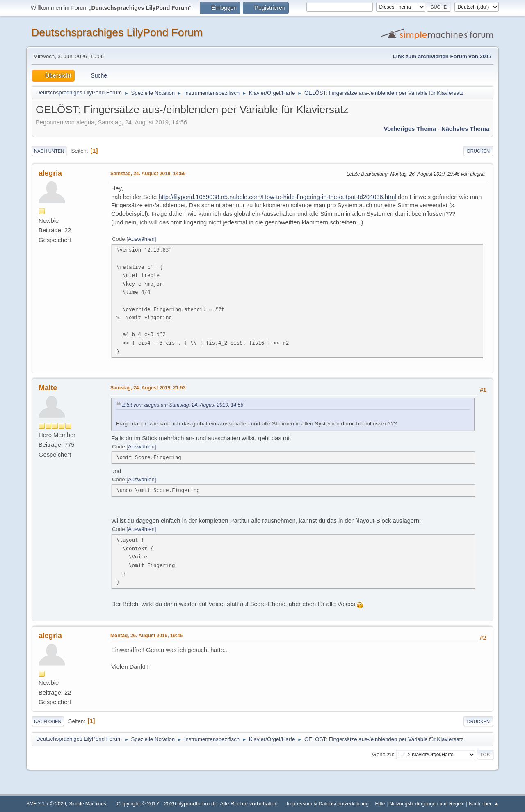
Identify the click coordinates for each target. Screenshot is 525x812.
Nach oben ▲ (484, 804)
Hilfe (380, 804)
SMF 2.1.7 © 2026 (46, 804)
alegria (50, 173)
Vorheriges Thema (410, 129)
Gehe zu (383, 754)
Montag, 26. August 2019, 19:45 (146, 636)
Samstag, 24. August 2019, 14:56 (148, 174)
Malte (48, 388)
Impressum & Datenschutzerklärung (328, 804)
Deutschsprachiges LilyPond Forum (117, 32)
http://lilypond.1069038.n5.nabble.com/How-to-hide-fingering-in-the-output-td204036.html (277, 197)
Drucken (478, 151)
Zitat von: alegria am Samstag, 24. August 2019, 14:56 (183, 405)
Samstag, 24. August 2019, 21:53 (148, 388)
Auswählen (141, 239)
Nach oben (48, 721)
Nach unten (49, 151)
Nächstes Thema (465, 129)
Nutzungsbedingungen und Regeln (427, 804)
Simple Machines (88, 804)
